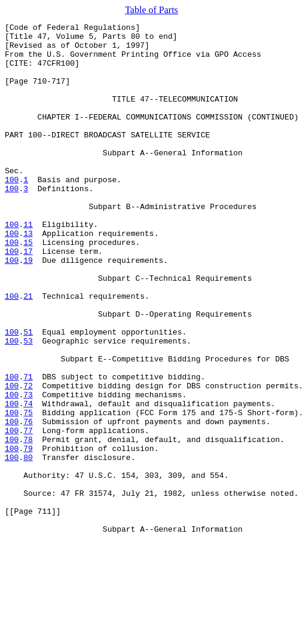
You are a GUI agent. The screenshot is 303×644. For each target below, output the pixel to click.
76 (28, 502)
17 (28, 298)
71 (28, 448)
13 (28, 276)
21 (28, 351)
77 (28, 513)
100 (12, 211)
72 (28, 459)
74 (28, 480)
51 (28, 394)
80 (28, 545)
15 (28, 287)
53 (28, 405)
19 (28, 308)
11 (28, 265)
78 (28, 523)
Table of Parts (151, 10)
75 (28, 491)
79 (28, 534)
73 (28, 470)
